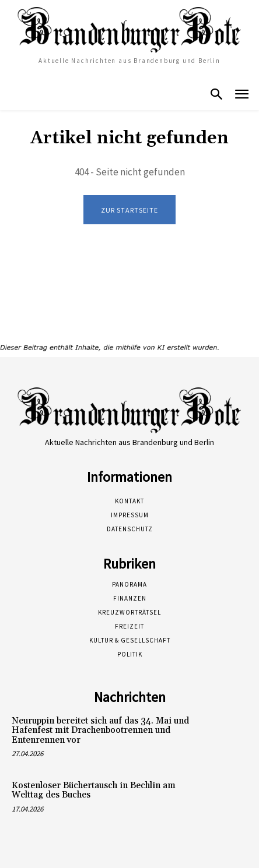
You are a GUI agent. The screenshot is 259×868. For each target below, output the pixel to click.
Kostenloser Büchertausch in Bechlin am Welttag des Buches (94, 791)
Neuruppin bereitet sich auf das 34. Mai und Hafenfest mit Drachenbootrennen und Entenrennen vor (100, 731)
